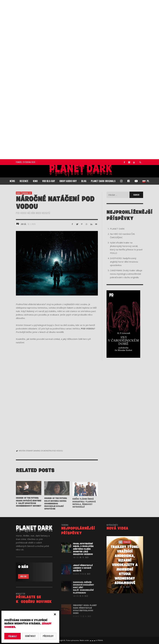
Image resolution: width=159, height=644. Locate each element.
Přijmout (13, 636)
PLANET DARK (117, 229)
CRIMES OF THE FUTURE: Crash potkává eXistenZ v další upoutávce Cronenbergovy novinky (29, 507)
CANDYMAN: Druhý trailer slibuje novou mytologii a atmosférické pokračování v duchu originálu (126, 274)
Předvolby (48, 636)
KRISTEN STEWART (26, 451)
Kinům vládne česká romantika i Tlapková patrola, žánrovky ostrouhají (84, 507)
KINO (19, 193)
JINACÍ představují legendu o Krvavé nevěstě (83, 573)
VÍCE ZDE (23, 576)
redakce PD (77, 578)
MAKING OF (38, 451)
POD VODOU (58, 451)
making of (27, 193)
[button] (55, 614)
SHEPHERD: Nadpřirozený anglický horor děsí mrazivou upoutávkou (124, 262)
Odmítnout (30, 636)
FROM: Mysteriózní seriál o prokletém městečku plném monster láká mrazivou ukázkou (83, 554)
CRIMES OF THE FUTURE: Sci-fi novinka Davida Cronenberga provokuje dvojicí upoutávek (56, 508)
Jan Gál (24, 224)
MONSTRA (48, 451)
